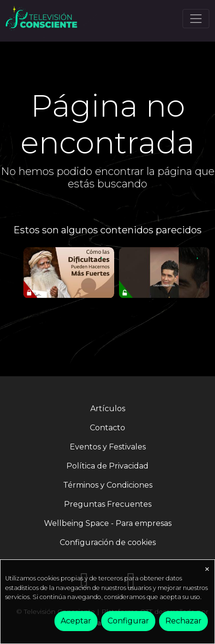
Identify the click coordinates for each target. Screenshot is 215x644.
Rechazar (183, 621)
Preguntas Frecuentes (108, 504)
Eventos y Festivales (108, 447)
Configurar (128, 621)
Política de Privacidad (107, 466)
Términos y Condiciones (108, 485)
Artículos (108, 409)
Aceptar (76, 621)
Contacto (107, 428)
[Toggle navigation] (196, 19)
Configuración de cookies (108, 542)
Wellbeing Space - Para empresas (108, 523)
